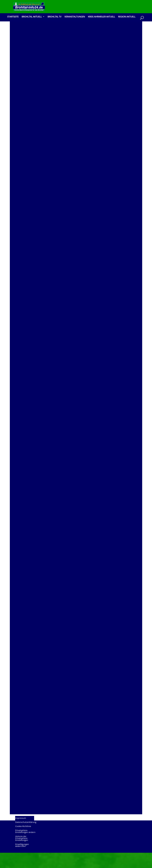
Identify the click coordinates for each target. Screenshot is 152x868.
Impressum (21, 833)
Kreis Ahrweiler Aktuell (101, 17)
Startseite (13, 17)
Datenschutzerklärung (26, 837)
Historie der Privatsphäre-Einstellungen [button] (22, 853)
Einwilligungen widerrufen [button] (22, 860)
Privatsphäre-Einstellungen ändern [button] (25, 847)
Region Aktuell (127, 17)
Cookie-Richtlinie (23, 841)
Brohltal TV (54, 17)
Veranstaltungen (75, 17)
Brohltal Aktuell (32, 17)
